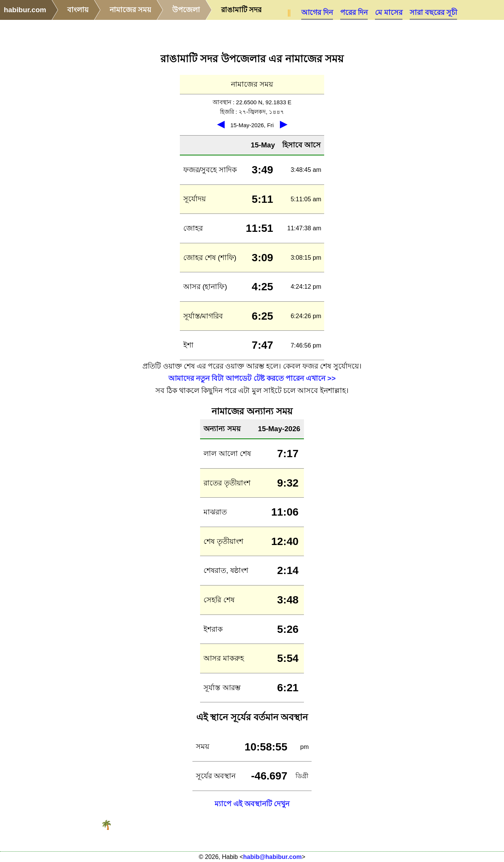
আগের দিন (317, 12)
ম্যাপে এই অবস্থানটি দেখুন (252, 804)
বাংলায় (78, 10)
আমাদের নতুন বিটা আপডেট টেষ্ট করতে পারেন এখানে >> (252, 378)
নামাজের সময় (130, 10)
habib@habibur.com (272, 857)
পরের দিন (354, 12)
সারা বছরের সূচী (433, 12)
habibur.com (25, 10)
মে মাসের (389, 12)
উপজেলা (186, 10)
